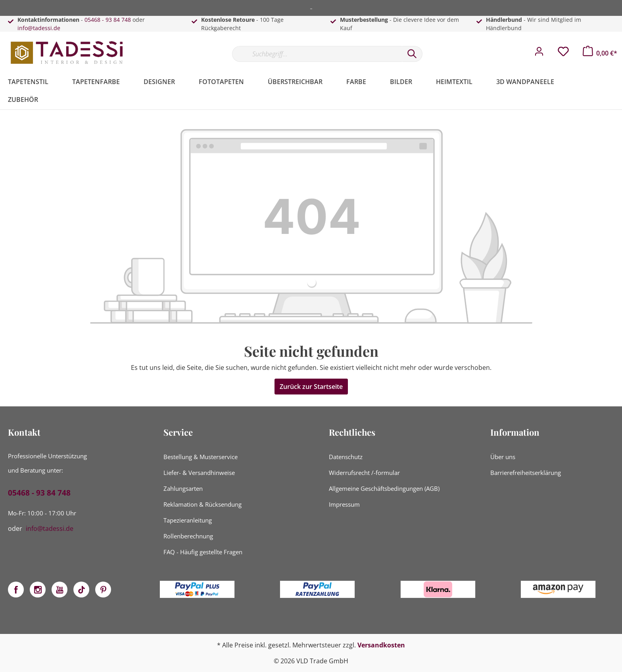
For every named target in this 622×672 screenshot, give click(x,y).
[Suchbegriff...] (317, 54)
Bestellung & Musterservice (201, 457)
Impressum (344, 504)
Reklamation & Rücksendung (203, 504)
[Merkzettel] (563, 54)
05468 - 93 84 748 (108, 20)
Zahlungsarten (183, 488)
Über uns (503, 457)
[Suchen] (412, 54)
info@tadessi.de (39, 28)
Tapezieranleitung (188, 520)
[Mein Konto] (539, 54)
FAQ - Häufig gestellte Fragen (203, 552)
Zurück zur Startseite (311, 387)
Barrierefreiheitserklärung (526, 473)
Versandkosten (381, 645)
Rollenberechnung (188, 536)
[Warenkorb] (600, 53)
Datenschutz (346, 457)
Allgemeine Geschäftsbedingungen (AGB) (384, 488)
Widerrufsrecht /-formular (364, 473)
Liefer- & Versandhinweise (199, 473)
